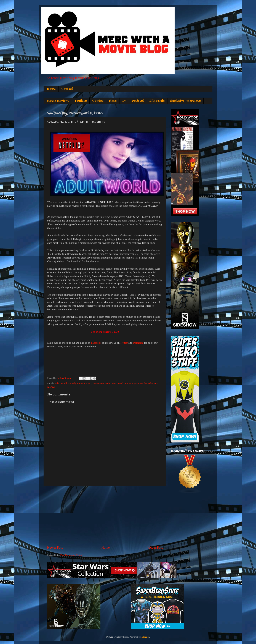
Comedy (72, 383)
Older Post (156, 547)
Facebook (96, 343)
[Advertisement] (105, 515)
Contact (67, 89)
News (113, 101)
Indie (108, 383)
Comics (98, 101)
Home (51, 89)
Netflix (143, 383)
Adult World (61, 383)
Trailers (81, 101)
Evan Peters (98, 383)
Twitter (124, 343)
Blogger (145, 637)
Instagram (138, 343)
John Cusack (118, 383)
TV (124, 101)
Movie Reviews (58, 101)
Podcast (138, 101)
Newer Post (55, 547)
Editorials (157, 101)
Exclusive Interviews (185, 101)
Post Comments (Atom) (72, 555)
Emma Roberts (84, 383)
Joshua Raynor (132, 383)
